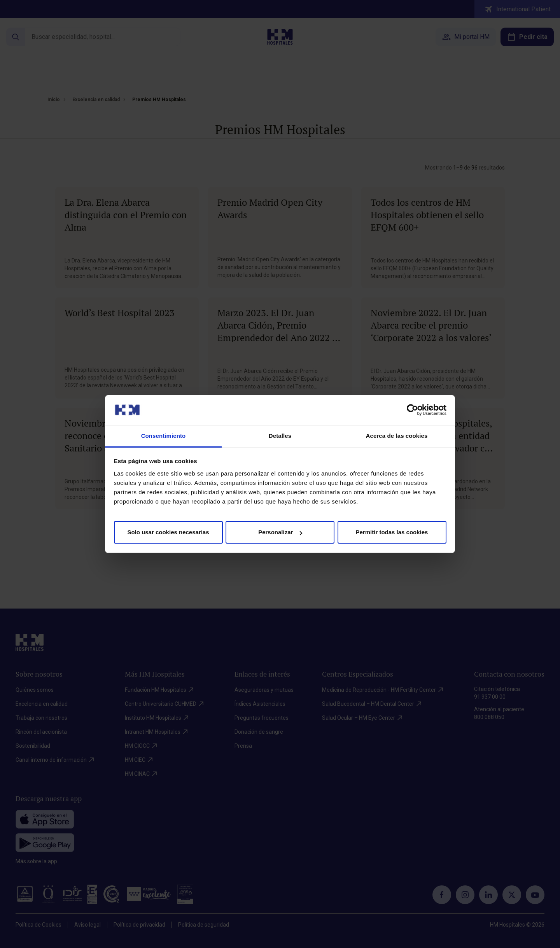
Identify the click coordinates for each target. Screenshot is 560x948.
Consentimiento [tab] (164, 436)
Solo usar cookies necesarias (168, 532)
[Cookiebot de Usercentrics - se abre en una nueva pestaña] (412, 410)
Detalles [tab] (280, 436)
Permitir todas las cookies (392, 532)
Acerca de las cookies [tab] (397, 436)
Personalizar (280, 532)
